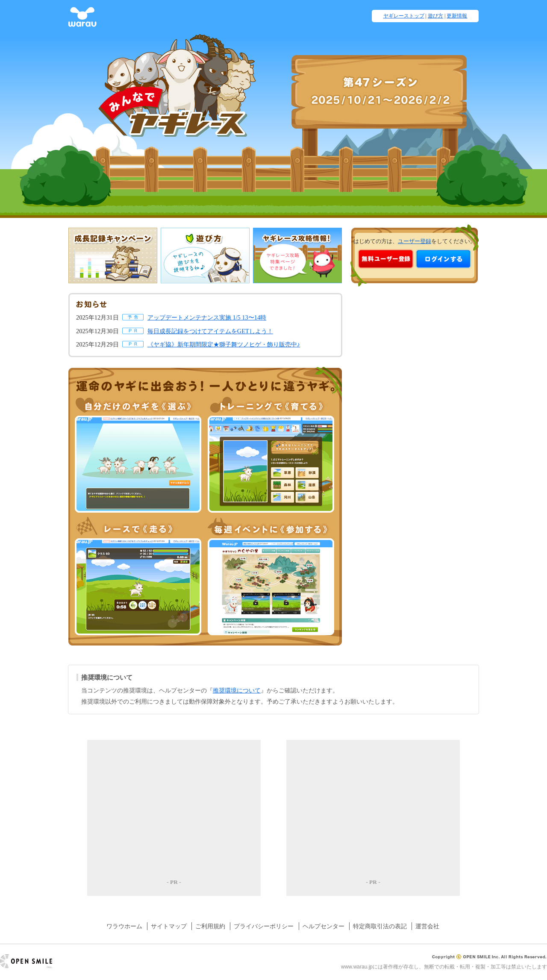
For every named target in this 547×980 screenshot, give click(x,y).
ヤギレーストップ (404, 16)
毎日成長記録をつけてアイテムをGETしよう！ (210, 331)
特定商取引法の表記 (380, 926)
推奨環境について (237, 690)
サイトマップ (169, 926)
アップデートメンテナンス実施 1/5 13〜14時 (207, 317)
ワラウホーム (124, 926)
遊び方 (435, 16)
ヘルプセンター (323, 926)
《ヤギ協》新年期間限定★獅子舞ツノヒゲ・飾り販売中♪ (224, 344)
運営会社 (427, 926)
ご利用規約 (210, 926)
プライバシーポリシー (264, 926)
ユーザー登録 (415, 241)
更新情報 (457, 16)
